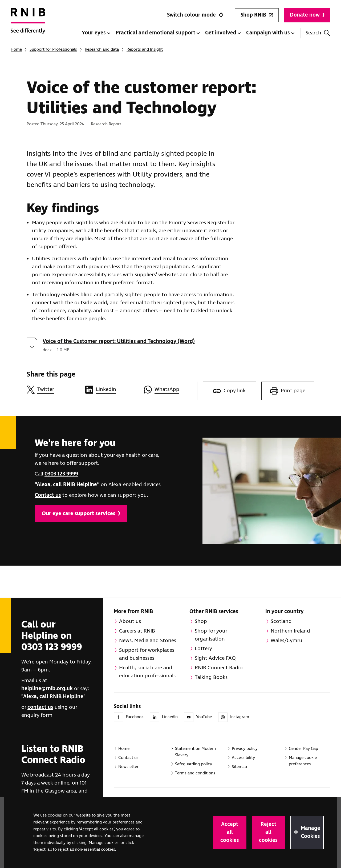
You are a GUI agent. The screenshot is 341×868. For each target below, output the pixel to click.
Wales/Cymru (287, 641)
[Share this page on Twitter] (53, 390)
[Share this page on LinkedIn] (112, 390)
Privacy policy (245, 749)
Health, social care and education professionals (147, 672)
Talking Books (211, 677)
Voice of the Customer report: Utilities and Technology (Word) (119, 341)
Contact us (48, 495)
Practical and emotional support (158, 33)
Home (16, 49)
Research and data (102, 49)
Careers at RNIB (137, 631)
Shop (201, 621)
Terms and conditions (195, 773)
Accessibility (243, 758)
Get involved (223, 33)
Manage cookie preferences (303, 761)
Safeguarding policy (194, 764)
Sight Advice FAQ (215, 658)
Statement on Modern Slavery (195, 752)
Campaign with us (270, 33)
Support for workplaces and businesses (147, 654)
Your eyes (96, 33)
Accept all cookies (230, 832)
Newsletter (128, 767)
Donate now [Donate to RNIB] (307, 15)
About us (130, 621)
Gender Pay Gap (303, 749)
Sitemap (239, 767)
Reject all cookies (268, 832)
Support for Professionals (53, 49)
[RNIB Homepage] (28, 25)
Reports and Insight (145, 49)
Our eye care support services (81, 514)
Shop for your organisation (211, 635)
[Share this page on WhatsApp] (170, 390)
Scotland (281, 621)
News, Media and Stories (148, 641)
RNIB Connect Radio (219, 668)
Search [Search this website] (318, 33)
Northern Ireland (290, 631)
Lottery (203, 649)
